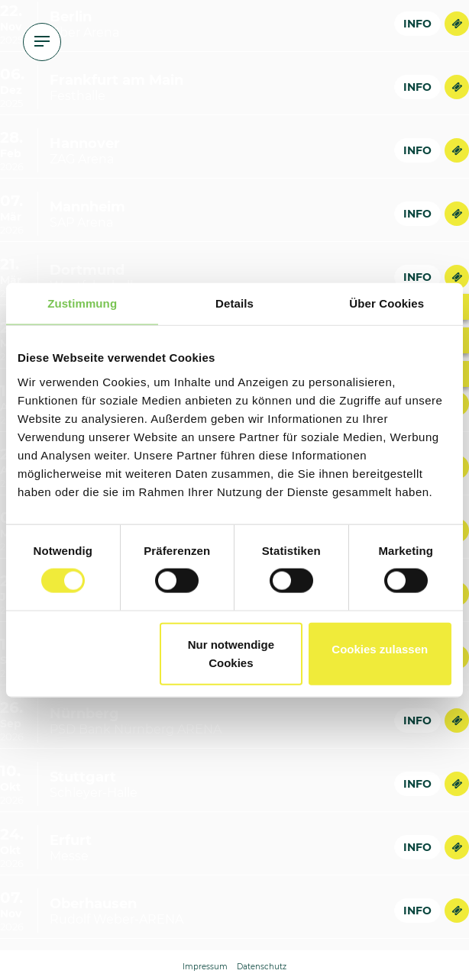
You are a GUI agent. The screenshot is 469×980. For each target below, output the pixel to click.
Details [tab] (234, 303)
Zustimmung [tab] (82, 303)
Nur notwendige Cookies (231, 653)
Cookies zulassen (380, 648)
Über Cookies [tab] (387, 303)
